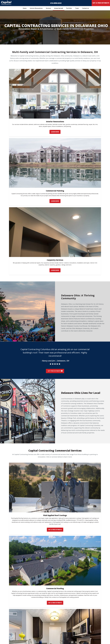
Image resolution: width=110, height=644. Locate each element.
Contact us (85, 8)
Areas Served (59, 8)
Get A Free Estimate (101, 3)
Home (25, 8)
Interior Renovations (36, 8)
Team (77, 8)
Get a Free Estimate (84, 637)
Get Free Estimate (55, 209)
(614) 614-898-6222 (67, 637)
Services (48, 8)
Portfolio (69, 8)
